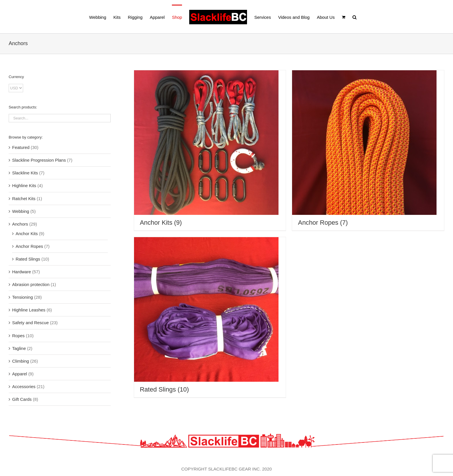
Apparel (20, 374)
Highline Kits (24, 186)
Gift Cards (22, 399)
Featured (21, 147)
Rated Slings (28, 259)
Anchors (20, 224)
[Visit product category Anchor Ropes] (368, 150)
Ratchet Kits (24, 199)
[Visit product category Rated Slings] (210, 317)
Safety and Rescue (30, 323)
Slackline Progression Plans (39, 160)
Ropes (18, 336)
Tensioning (23, 297)
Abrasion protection (31, 284)
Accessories (24, 386)
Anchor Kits (27, 234)
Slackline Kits (25, 173)
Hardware (22, 272)
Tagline (19, 348)
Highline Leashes (29, 310)
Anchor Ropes (29, 246)
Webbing (21, 211)
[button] (354, 17)
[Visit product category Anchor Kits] (210, 150)
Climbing (21, 361)
